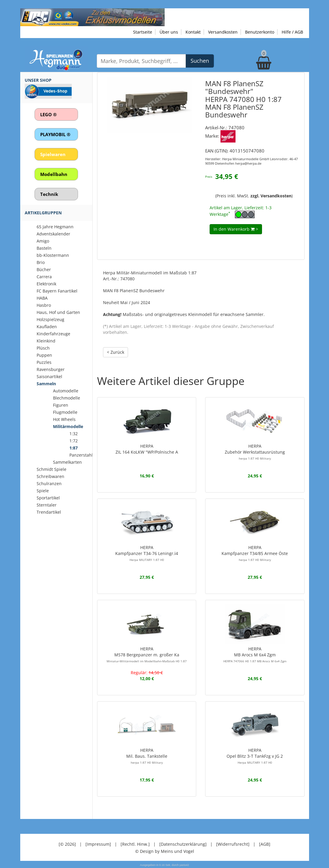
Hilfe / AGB (292, 32)
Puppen (44, 355)
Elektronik (46, 284)
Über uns (169, 32)
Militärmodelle (68, 426)
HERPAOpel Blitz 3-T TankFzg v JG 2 (255, 756)
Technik (49, 194)
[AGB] (265, 844)
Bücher (44, 269)
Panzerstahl (81, 455)
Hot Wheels (64, 419)
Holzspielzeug (50, 319)
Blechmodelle (67, 398)
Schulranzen (49, 483)
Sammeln (46, 384)
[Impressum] (98, 844)
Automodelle (66, 391)
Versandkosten (223, 32)
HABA (42, 298)
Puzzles (44, 362)
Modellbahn (54, 174)
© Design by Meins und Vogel (165, 851)
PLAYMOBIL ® (55, 134)
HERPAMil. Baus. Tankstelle (147, 756)
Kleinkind (46, 341)
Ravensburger (51, 369)
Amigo (43, 241)
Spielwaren (53, 154)
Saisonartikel (49, 376)
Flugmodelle (65, 412)
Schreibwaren (50, 476)
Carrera (44, 277)
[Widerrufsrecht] (233, 844)
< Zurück (116, 352)
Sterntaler (47, 505)
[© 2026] (67, 844)
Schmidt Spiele (52, 469)
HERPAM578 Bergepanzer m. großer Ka (147, 655)
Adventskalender (53, 234)
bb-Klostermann (53, 255)
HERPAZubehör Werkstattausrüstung (255, 452)
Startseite (143, 32)
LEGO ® (48, 114)
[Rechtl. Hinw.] (135, 844)
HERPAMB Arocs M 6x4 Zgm (255, 655)
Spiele (43, 491)
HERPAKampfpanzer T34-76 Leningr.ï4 (147, 553)
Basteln (44, 248)
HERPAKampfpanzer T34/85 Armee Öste (255, 553)
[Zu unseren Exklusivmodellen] (92, 17)
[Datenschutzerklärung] (183, 844)
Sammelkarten (67, 462)
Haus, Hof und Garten (58, 312)
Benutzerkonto (260, 32)
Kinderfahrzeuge (53, 334)
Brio (41, 262)
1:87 (74, 448)
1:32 (74, 434)
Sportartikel (48, 498)
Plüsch (43, 348)
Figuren (61, 405)
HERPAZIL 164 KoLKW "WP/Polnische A (147, 449)
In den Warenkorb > (236, 229)
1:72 (74, 441)
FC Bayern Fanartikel (57, 291)
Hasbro (44, 305)
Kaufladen (47, 327)
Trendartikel (49, 512)
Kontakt (193, 32)
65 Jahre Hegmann (55, 227)
